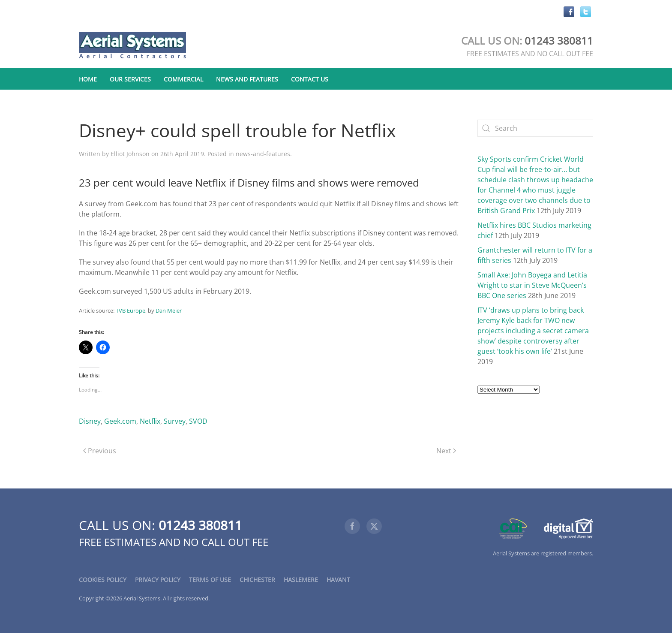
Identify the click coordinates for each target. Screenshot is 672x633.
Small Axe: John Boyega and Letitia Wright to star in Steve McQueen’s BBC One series (532, 285)
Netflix (150, 421)
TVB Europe (130, 310)
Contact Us (310, 79)
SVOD (198, 421)
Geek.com (120, 421)
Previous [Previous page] (100, 451)
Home (88, 79)
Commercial (183, 79)
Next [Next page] (446, 451)
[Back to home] (132, 46)
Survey (175, 421)
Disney (90, 421)
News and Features (247, 79)
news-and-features (263, 154)
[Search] (535, 128)
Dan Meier (169, 310)
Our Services (130, 79)
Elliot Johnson (130, 154)
